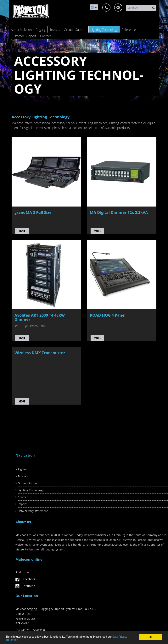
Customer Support (23, 36)
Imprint (23, 504)
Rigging (41, 30)
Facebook (29, 579)
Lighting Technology (104, 30)
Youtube (30, 586)
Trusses (55, 30)
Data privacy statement (33, 511)
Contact (45, 36)
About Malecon (21, 30)
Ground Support (75, 30)
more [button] (22, 231)
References (129, 30)
